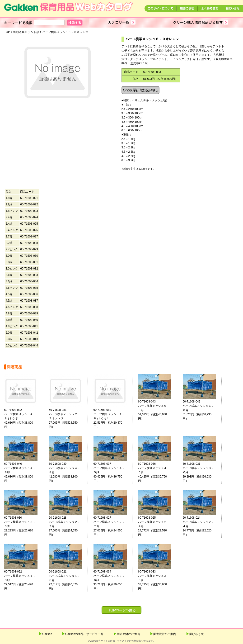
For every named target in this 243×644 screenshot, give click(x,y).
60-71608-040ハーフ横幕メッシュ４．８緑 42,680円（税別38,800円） (23, 472)
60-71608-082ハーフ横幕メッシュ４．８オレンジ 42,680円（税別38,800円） (23, 418)
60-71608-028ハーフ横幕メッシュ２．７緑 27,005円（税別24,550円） (67, 526)
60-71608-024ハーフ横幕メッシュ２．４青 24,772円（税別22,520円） (201, 526)
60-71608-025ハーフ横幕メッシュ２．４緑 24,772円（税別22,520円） (157, 526)
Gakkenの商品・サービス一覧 (84, 634)
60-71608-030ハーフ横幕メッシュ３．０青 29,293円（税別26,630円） (23, 526)
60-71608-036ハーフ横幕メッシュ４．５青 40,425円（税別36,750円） (157, 472)
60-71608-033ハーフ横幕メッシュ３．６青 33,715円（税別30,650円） (157, 580)
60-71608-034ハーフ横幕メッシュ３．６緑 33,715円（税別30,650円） (112, 580)
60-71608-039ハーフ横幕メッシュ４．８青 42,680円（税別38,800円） (67, 472)
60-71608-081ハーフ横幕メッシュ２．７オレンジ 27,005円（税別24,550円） (67, 418)
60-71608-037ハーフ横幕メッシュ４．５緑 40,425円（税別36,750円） (112, 472)
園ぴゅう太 (196, 634)
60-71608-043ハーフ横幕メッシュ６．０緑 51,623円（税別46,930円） (157, 410)
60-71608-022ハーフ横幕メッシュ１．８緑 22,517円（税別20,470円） (23, 580)
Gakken (47, 634)
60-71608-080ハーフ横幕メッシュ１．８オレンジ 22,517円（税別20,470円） (112, 418)
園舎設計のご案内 (165, 634)
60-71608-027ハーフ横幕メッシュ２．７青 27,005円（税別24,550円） (112, 526)
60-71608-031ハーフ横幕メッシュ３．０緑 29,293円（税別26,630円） (201, 472)
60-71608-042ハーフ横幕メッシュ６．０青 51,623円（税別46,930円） (201, 410)
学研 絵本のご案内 (129, 634)
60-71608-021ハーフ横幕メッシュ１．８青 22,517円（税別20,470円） (67, 580)
